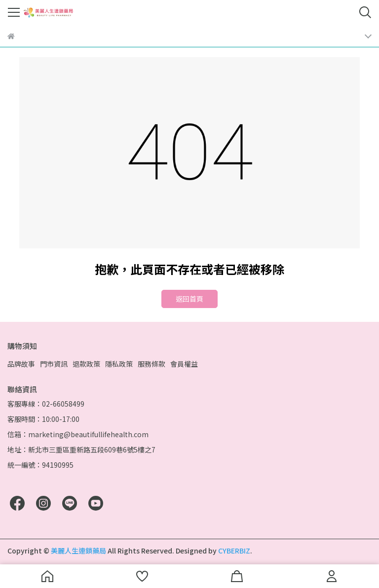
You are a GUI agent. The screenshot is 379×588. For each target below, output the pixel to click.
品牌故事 (21, 364)
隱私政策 (119, 364)
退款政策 (86, 364)
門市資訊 (54, 364)
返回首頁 (189, 299)
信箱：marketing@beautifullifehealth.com (78, 434)
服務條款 (152, 364)
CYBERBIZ (234, 551)
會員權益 (184, 364)
